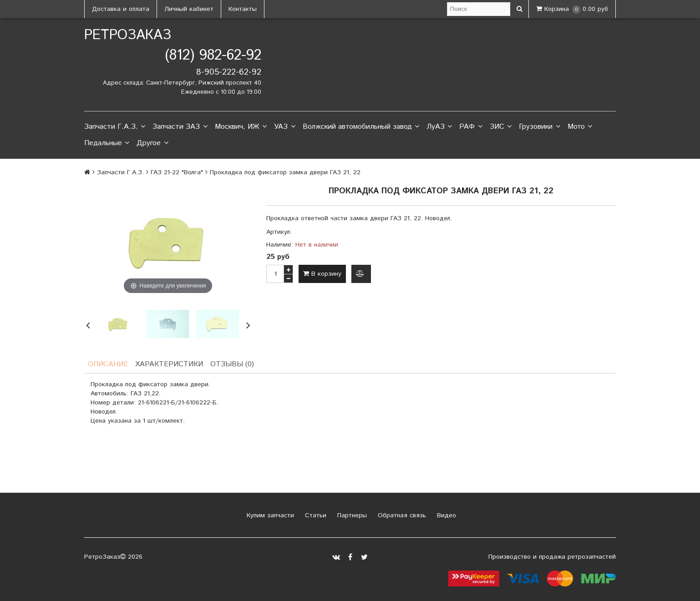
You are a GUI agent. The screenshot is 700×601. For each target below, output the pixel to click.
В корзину (322, 274)
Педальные (107, 143)
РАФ (471, 127)
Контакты (243, 9)
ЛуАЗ (439, 127)
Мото (580, 127)
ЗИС (501, 127)
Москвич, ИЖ (241, 127)
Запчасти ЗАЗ (180, 127)
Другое (152, 143)
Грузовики (539, 127)
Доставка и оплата (121, 9)
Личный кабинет (189, 9)
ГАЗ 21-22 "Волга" (177, 172)
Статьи (314, 515)
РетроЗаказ (128, 35)
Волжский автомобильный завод (361, 127)
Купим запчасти (269, 515)
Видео (445, 515)
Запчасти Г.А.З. (115, 127)
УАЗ (284, 127)
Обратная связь (401, 515)
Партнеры (351, 515)
